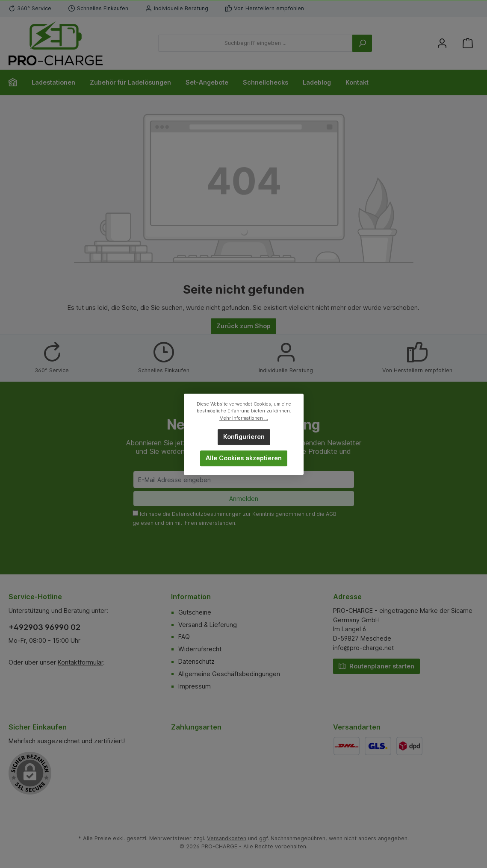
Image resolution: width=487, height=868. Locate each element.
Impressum (195, 686)
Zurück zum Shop (243, 326)
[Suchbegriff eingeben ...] (255, 43)
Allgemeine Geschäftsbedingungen (229, 674)
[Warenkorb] (468, 43)
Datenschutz (196, 661)
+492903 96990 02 (44, 627)
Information (191, 597)
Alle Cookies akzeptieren (244, 458)
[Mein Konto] (442, 43)
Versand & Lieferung (208, 625)
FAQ (184, 637)
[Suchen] (362, 43)
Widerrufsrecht (200, 649)
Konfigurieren (243, 437)
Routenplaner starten (376, 666)
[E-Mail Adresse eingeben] (244, 480)
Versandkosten (227, 838)
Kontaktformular (80, 662)
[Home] (16, 82)
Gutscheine (195, 612)
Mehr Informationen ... (244, 418)
